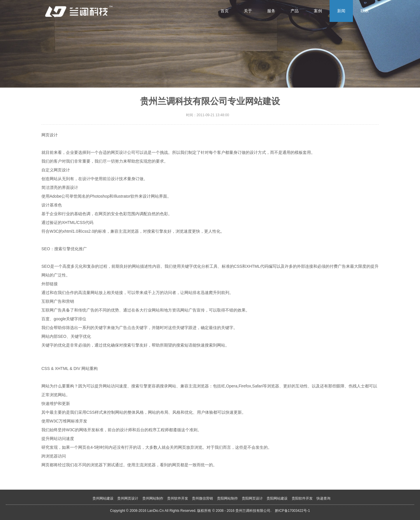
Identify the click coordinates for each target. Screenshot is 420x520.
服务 (271, 11)
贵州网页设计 (128, 498)
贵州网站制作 (153, 498)
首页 (225, 11)
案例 (318, 11)
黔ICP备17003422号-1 (293, 511)
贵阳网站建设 (277, 498)
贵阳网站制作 (228, 498)
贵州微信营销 (202, 498)
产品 (295, 11)
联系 (365, 11)
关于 (248, 11)
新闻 (341, 11)
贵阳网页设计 (252, 498)
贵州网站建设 (103, 498)
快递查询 (323, 498)
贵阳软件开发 (302, 498)
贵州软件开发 (178, 498)
